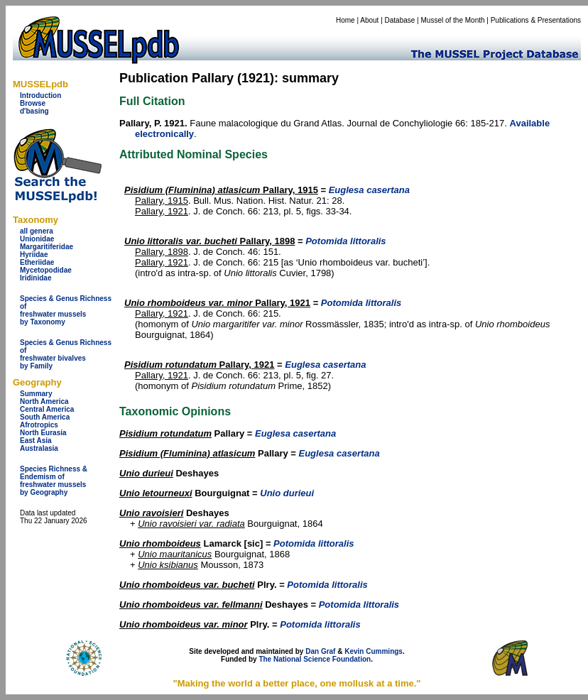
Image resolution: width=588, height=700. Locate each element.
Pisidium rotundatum (165, 433)
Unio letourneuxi (156, 493)
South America (45, 417)
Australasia (39, 448)
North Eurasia (43, 433)
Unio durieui (146, 473)
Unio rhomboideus (160, 543)
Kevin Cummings (374, 651)
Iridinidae (36, 278)
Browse (33, 103)
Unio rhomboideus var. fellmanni (191, 605)
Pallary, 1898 (209, 241)
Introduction (40, 95)
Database (400, 20)
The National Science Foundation (315, 659)
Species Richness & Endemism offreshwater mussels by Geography (54, 481)
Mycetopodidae (46, 270)
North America (44, 401)
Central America (47, 409)
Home (345, 20)
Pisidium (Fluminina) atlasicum (187, 453)
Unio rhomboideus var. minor (184, 624)
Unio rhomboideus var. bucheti (187, 585)
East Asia (36, 441)
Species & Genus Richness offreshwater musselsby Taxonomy (66, 310)
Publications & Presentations (536, 20)
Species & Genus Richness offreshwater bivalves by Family (66, 354)
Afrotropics (39, 425)
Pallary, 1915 (221, 190)
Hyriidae (34, 255)
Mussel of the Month (453, 20)
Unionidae (37, 239)
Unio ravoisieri (151, 513)
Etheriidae (37, 262)
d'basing (34, 111)
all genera (37, 231)
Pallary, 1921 (162, 211)
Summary (36, 394)
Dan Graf (320, 651)
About (369, 20)
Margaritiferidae (47, 247)
